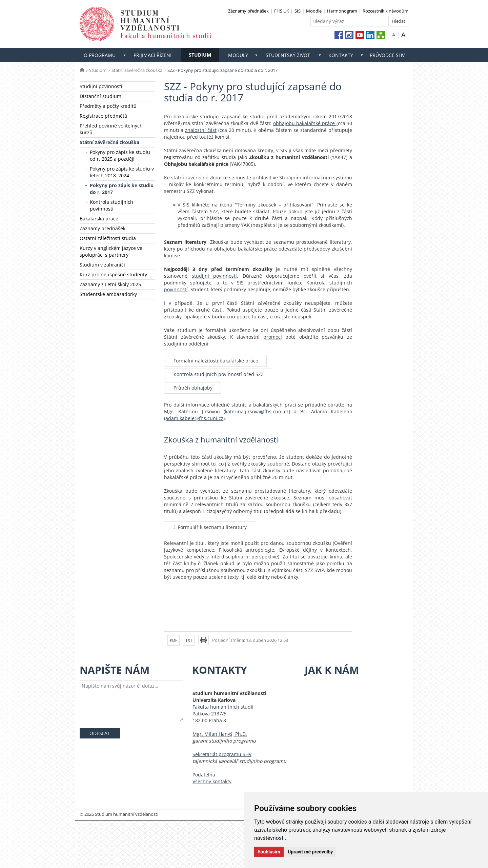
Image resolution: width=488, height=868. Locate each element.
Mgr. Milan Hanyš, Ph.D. (220, 734)
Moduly (238, 55)
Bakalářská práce (99, 219)
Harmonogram (342, 11)
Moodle (314, 11)
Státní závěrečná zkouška (137, 70)
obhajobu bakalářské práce (305, 123)
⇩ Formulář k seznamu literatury (210, 527)
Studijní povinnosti (101, 86)
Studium (200, 55)
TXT (189, 640)
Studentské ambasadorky (108, 294)
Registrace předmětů (104, 116)
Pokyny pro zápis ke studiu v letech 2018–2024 (122, 172)
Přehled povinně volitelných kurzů (111, 129)
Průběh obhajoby (193, 388)
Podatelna (204, 775)
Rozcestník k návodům (385, 11)
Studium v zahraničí (102, 265)
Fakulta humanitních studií (223, 707)
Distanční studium (100, 96)
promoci (273, 337)
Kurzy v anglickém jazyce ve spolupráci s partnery (111, 251)
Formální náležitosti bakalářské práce (216, 361)
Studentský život (288, 55)
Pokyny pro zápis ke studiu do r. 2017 (122, 189)
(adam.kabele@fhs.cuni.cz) (194, 418)
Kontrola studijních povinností (111, 205)
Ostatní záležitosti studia (108, 238)
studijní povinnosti (215, 276)
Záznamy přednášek (248, 11)
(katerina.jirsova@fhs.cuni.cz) (257, 411)
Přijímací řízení (152, 55)
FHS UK (282, 11)
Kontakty (341, 55)
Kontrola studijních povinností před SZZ (219, 374)
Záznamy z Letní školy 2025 (110, 284)
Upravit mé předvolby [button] (310, 852)
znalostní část (201, 130)
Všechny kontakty (212, 781)
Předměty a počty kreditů (108, 106)
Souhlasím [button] (269, 852)
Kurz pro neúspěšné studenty (113, 274)
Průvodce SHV (387, 55)
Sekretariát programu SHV (222, 754)
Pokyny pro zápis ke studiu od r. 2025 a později (120, 155)
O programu (100, 55)
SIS (298, 11)
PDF (174, 640)
